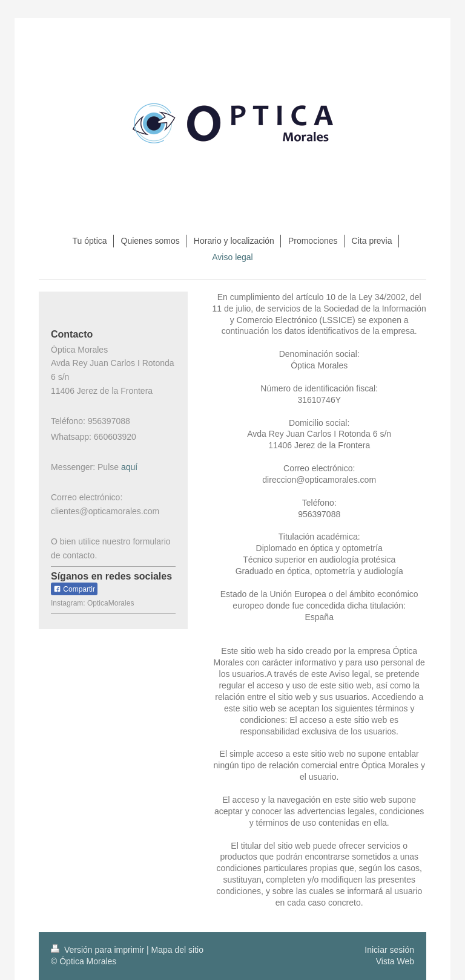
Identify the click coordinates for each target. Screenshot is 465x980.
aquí (129, 467)
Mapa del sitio (177, 950)
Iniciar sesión (389, 950)
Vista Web (395, 961)
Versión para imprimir (99, 950)
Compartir (74, 589)
